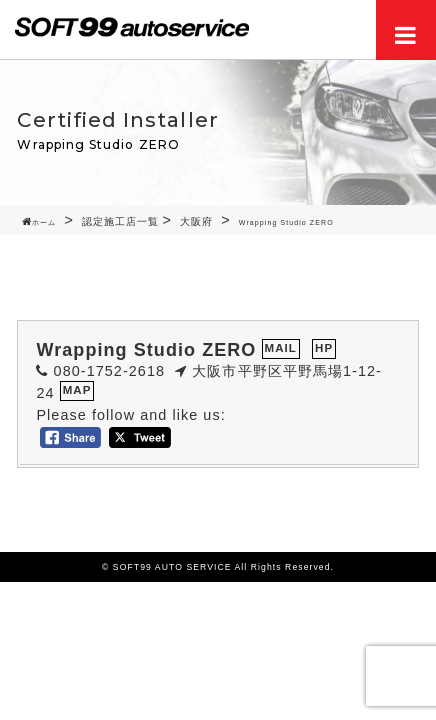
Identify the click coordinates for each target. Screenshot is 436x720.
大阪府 (196, 221)
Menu (406, 30)
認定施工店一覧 (120, 221)
